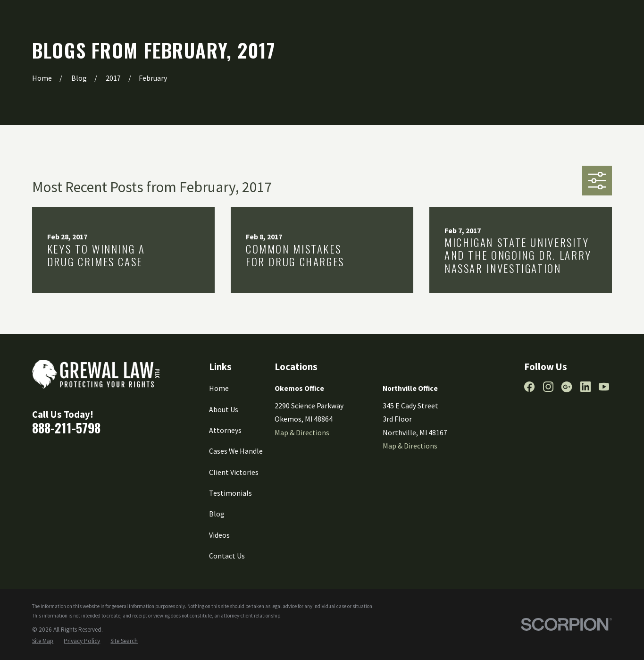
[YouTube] (604, 387)
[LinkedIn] (585, 387)
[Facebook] (529, 387)
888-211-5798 (66, 428)
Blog (217, 514)
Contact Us (227, 556)
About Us (224, 409)
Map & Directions (302, 432)
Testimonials (230, 493)
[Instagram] (548, 387)
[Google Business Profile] (567, 387)
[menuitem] (43, 641)
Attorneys (225, 430)
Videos (219, 535)
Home (219, 388)
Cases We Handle (236, 451)
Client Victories (234, 472)
